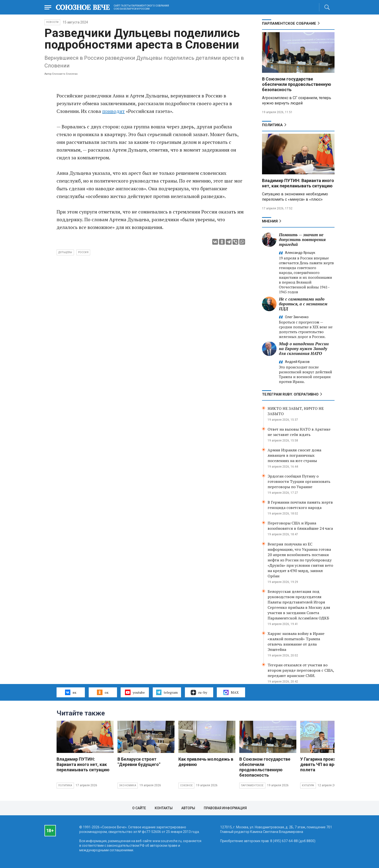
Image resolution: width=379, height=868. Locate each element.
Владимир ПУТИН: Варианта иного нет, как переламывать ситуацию (298, 183)
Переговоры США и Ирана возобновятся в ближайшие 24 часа (300, 526)
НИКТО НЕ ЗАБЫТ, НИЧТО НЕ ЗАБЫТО (296, 411)
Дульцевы (65, 252)
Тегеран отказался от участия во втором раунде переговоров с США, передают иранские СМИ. (301, 670)
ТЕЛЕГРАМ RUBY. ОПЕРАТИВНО (290, 394)
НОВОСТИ (52, 22)
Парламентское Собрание (289, 23)
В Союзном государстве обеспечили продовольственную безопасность (297, 84)
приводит (113, 111)
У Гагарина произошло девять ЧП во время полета (324, 764)
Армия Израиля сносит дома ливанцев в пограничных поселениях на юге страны (294, 455)
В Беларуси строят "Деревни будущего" (139, 762)
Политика (272, 125)
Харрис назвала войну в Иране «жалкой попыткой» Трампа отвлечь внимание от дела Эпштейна (296, 641)
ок (103, 692)
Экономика (128, 785)
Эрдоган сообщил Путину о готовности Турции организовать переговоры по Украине (299, 481)
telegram (167, 692)
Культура (308, 785)
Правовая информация (225, 808)
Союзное (186, 785)
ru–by (199, 692)
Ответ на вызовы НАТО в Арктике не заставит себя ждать (299, 432)
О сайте (139, 808)
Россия (83, 252)
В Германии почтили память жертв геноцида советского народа (300, 505)
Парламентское (252, 785)
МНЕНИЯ (270, 221)
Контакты (164, 808)
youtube (135, 692)
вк (71, 692)
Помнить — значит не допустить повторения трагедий (302, 239)
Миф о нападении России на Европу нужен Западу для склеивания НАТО (304, 349)
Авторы (188, 808)
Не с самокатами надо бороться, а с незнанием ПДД (303, 304)
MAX (231, 692)
